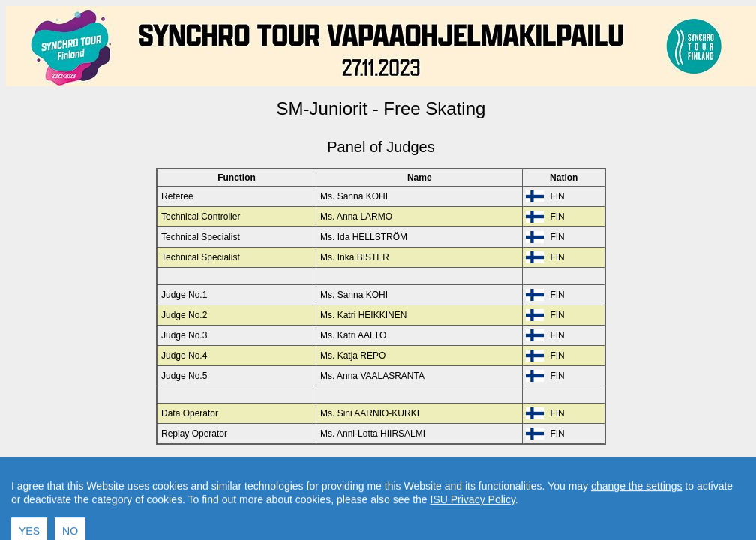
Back (254, 469)
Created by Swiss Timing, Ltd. (550, 469)
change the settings (636, 510)
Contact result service (435, 469)
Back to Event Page (192, 469)
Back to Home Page (317, 469)
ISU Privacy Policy (473, 523)
